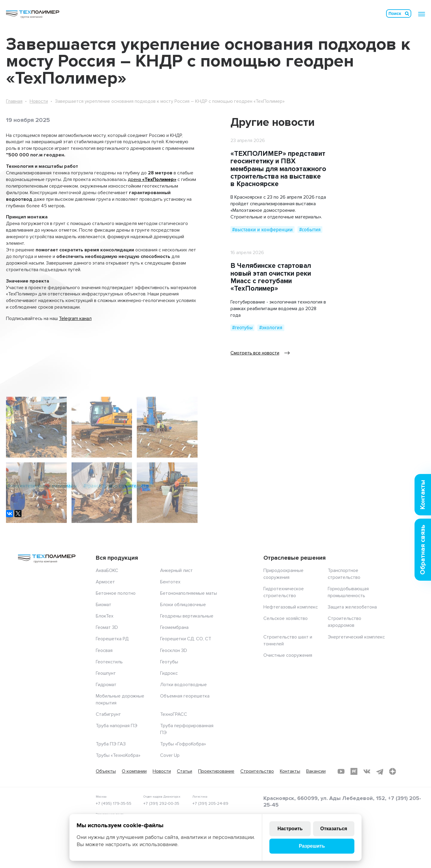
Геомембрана (174, 627)
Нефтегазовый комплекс (291, 607)
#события (310, 230)
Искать (407, 13)
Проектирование (216, 771)
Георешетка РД (112, 639)
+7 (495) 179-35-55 (114, 803)
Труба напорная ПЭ (117, 726)
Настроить (290, 829)
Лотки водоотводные (183, 685)
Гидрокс (169, 673)
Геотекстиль (109, 662)
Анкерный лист (176, 570)
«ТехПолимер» (159, 179)
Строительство (257, 771)
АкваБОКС (107, 570)
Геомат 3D (107, 627)
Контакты (290, 771)
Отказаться (334, 829)
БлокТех (105, 616)
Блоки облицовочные (183, 605)
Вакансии (316, 771)
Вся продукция (117, 558)
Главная (14, 101)
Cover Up (170, 755)
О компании (134, 771)
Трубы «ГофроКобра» (183, 744)
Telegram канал (75, 318)
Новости (39, 101)
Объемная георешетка (185, 696)
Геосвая (104, 650)
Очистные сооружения (288, 655)
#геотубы (242, 328)
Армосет (105, 582)
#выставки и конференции (262, 230)
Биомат (104, 605)
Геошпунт (106, 673)
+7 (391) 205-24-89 (210, 803)
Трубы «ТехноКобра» (118, 755)
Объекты (106, 771)
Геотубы (169, 662)
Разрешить (312, 846)
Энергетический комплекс (356, 637)
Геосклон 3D (174, 650)
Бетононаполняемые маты (189, 593)
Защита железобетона (352, 607)
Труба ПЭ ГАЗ (111, 744)
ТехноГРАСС (174, 714)
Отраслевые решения (295, 558)
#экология (271, 328)
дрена (135, 179)
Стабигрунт (108, 714)
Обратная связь (423, 550)
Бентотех (170, 582)
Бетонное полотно (116, 593)
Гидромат (106, 685)
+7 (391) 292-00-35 (161, 803)
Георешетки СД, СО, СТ (186, 639)
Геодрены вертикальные (187, 616)
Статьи (185, 771)
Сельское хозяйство (286, 618)
